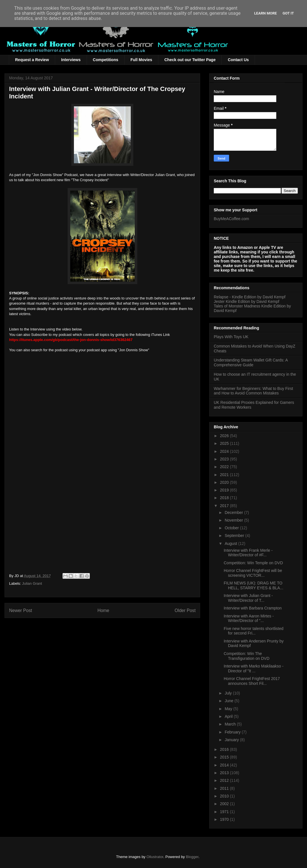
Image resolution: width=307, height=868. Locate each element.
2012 (225, 780)
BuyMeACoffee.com (231, 219)
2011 (225, 788)
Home (103, 610)
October (232, 528)
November (234, 520)
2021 (225, 475)
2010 (225, 796)
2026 (225, 436)
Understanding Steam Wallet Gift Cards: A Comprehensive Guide (251, 362)
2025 (225, 443)
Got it (288, 13)
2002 (225, 804)
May (229, 709)
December (234, 512)
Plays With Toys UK (231, 337)
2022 (225, 467)
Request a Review (32, 60)
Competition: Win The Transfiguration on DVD (247, 656)
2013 (225, 773)
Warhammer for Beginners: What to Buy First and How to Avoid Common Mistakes (253, 391)
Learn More (265, 13)
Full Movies (141, 60)
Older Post (185, 610)
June (229, 701)
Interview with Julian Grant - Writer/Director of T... (248, 598)
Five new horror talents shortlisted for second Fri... (254, 631)
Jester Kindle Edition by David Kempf (246, 301)
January (232, 740)
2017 (225, 506)
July (229, 693)
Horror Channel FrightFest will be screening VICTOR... (253, 573)
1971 (225, 812)
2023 (225, 459)
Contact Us (238, 60)
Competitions (106, 60)
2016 (225, 749)
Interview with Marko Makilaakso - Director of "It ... (254, 668)
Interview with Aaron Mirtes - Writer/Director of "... (249, 618)
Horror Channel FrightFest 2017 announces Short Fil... (252, 681)
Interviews (71, 60)
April (229, 716)
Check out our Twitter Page (190, 60)
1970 (225, 819)
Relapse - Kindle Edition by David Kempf (250, 297)
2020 (225, 482)
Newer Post (21, 610)
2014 (225, 765)
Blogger (192, 857)
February (233, 732)
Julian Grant (32, 583)
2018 (225, 498)
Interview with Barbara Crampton (253, 608)
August (231, 543)
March (231, 724)
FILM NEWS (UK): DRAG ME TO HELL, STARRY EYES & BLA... (254, 585)
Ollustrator (155, 857)
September (235, 536)
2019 (225, 490)
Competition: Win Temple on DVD (253, 563)
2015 (225, 757)
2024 (225, 451)
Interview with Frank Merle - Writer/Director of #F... (248, 553)
